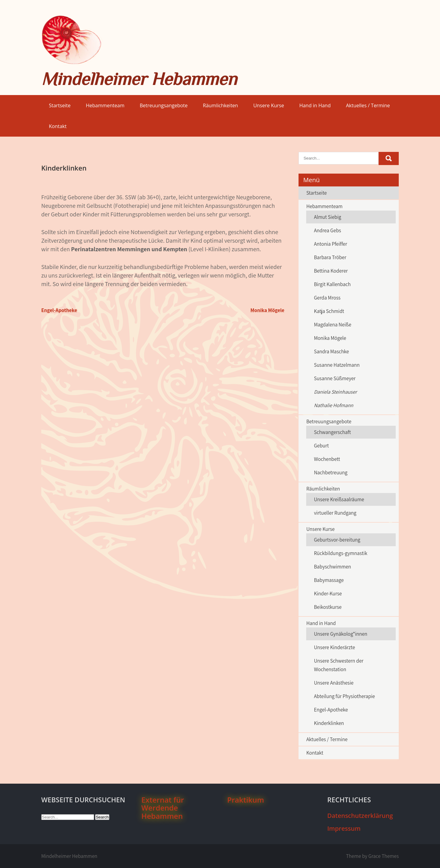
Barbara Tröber (330, 257)
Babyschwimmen (332, 567)
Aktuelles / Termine (368, 105)
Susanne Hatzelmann (337, 365)
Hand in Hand (315, 105)
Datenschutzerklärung (360, 816)
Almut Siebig (327, 217)
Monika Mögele (268, 310)
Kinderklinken (329, 723)
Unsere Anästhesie (334, 683)
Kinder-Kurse (328, 594)
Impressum (344, 828)
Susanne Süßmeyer (335, 378)
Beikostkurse (328, 607)
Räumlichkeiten (220, 105)
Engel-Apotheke (59, 310)
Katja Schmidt (329, 311)
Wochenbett (327, 459)
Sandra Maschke (331, 351)
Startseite (60, 105)
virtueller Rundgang (335, 513)
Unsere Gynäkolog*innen (341, 634)
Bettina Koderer (331, 271)
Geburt (321, 446)
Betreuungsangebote (164, 105)
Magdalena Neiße (332, 325)
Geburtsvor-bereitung (337, 540)
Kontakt (58, 126)
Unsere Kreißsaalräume (339, 499)
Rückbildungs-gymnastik (341, 553)
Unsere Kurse (269, 105)
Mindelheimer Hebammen (139, 79)
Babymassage (329, 580)
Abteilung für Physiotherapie (344, 696)
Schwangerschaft (332, 432)
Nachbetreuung (331, 473)
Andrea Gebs (327, 230)
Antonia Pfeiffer (330, 244)
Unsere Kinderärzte (334, 647)
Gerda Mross (327, 298)
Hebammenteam (105, 105)
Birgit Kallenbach (332, 284)
